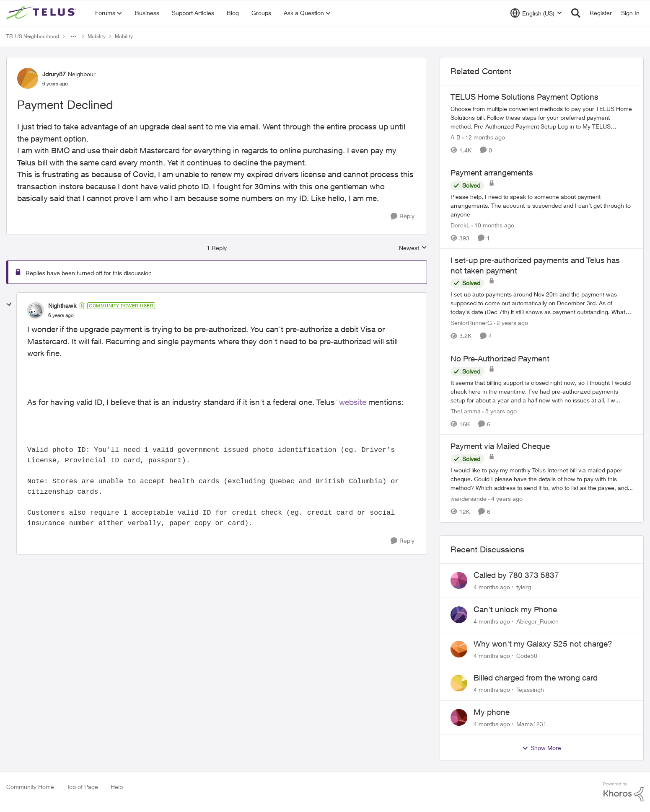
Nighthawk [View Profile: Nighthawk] (62, 305)
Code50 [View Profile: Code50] (527, 655)
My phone (492, 712)
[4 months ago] (492, 587)
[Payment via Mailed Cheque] (542, 479)
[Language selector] (536, 13)
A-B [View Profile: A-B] (456, 137)
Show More (541, 748)
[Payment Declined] (61, 315)
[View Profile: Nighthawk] (36, 310)
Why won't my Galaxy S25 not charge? (543, 644)
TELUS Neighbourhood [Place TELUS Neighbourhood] (33, 36)
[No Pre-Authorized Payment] (542, 391)
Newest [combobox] (413, 248)
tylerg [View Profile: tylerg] (524, 587)
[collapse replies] (9, 304)
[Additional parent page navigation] (73, 36)
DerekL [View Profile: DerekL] (460, 225)
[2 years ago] (511, 323)
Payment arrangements (492, 173)
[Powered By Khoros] (624, 792)
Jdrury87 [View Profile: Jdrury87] (54, 74)
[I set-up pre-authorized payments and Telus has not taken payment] (542, 303)
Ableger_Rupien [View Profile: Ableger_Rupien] (537, 621)
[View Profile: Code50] (459, 649)
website (353, 402)
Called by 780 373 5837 (516, 575)
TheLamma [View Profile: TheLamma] (466, 411)
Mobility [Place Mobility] (97, 36)
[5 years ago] (500, 411)
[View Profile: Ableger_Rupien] (459, 615)
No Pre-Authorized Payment (500, 358)
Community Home (30, 787)
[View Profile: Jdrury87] (28, 78)
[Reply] (403, 216)
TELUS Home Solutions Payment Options (524, 97)
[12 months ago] (484, 137)
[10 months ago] (493, 225)
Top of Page (82, 787)
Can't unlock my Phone (515, 609)
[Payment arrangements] (542, 205)
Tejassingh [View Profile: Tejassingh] (530, 690)
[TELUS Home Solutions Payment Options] (542, 117)
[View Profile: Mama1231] (459, 717)
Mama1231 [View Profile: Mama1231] (531, 724)
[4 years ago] (505, 499)
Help (117, 787)
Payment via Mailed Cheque (500, 446)
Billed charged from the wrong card (536, 678)
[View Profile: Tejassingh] (459, 683)
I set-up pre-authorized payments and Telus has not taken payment (535, 265)
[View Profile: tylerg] (459, 580)
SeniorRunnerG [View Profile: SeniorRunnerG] (471, 323)
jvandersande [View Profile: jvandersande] (469, 499)
